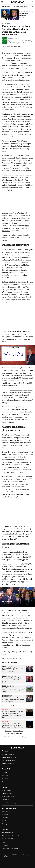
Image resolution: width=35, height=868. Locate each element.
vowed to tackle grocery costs (21, 390)
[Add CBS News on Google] (11, 46)
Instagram (5, 779)
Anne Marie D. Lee (15, 658)
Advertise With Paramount (10, 836)
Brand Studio (6, 821)
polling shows (19, 95)
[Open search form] (33, 2)
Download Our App (8, 818)
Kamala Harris (18, 731)
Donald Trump (10, 733)
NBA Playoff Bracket (8, 764)
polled (11, 124)
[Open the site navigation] (6, 2)
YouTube (5, 772)
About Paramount (8, 833)
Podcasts (5, 815)
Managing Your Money (22, 7)
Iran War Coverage (8, 754)
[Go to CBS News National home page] (18, 2)
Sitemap (5, 824)
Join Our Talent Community (11, 839)
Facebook (5, 775)
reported (28, 637)
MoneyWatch (6, 7)
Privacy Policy (6, 790)
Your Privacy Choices (9, 797)
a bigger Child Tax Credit (13, 472)
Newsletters (6, 812)
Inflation (19, 733)
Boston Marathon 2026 (9, 757)
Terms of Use (6, 800)
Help (3, 842)
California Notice (7, 793)
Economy (8, 731)
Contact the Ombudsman (10, 848)
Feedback (5, 845)
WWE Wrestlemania (8, 760)
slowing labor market (22, 161)
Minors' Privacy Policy (9, 803)
